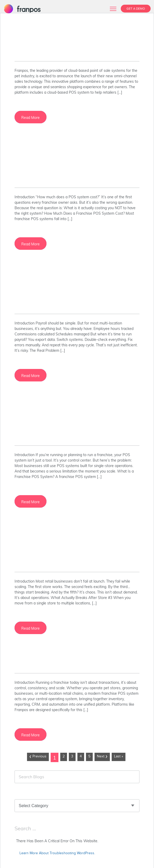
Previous (38, 757)
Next (102, 757)
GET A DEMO (136, 9)
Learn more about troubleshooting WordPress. (57, 853)
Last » (119, 756)
